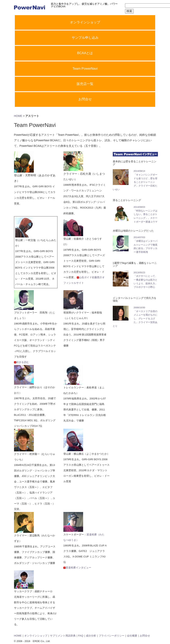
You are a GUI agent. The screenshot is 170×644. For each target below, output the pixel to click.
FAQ (81, 636)
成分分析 (91, 636)
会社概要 (132, 636)
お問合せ (145, 636)
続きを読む (23, 362)
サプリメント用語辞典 (63, 636)
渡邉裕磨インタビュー (78, 568)
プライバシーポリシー (112, 636)
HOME (18, 116)
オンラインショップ (36, 636)
